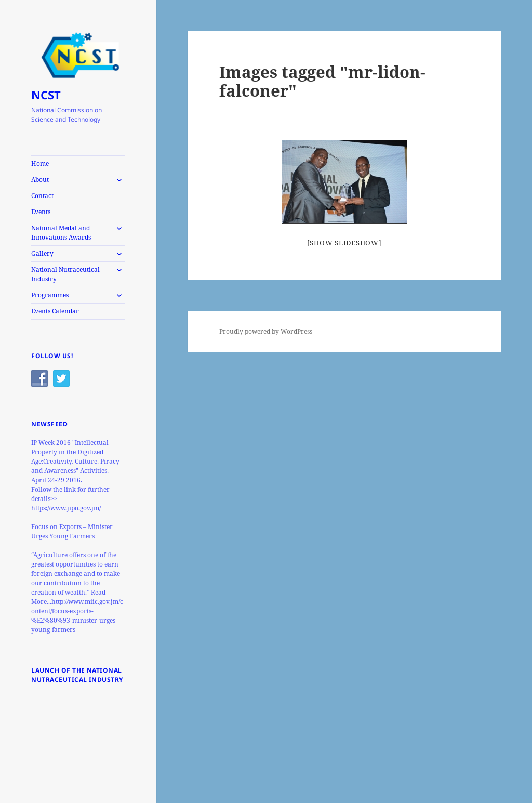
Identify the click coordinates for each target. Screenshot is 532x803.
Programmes (50, 295)
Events (41, 212)
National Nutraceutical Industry (65, 274)
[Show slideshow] (344, 243)
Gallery (42, 253)
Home (40, 163)
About (40, 180)
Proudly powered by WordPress (266, 331)
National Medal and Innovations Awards (61, 233)
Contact (42, 196)
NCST (46, 95)
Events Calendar (55, 311)
